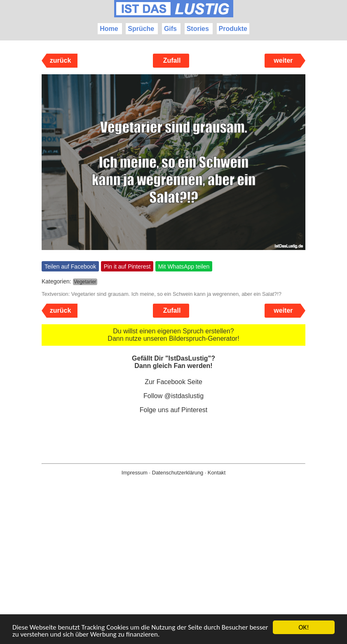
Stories (198, 29)
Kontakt (217, 473)
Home (109, 29)
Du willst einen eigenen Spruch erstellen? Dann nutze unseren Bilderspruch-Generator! (173, 335)
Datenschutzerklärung (178, 473)
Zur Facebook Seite (173, 382)
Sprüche (141, 29)
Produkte (233, 29)
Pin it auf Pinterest (127, 267)
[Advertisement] (173, 573)
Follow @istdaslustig (173, 396)
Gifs (170, 29)
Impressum (135, 473)
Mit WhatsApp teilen (184, 267)
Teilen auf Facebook (70, 267)
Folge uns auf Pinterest (174, 410)
